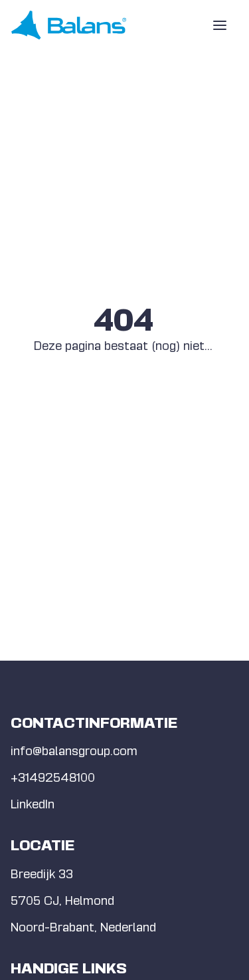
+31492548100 (53, 777)
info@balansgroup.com (74, 751)
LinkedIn (33, 804)
